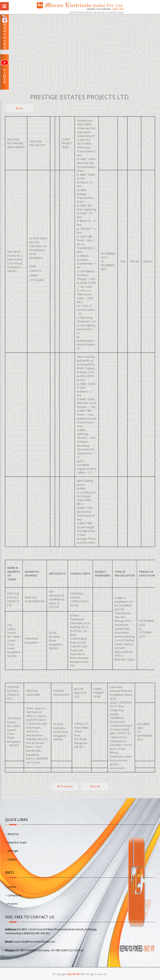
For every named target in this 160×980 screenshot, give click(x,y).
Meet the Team (17, 842)
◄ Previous (65, 786)
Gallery (12, 859)
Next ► (95, 786)
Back (19, 108)
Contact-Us (14, 895)
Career (12, 887)
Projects (13, 904)
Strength (13, 851)
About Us (13, 834)
